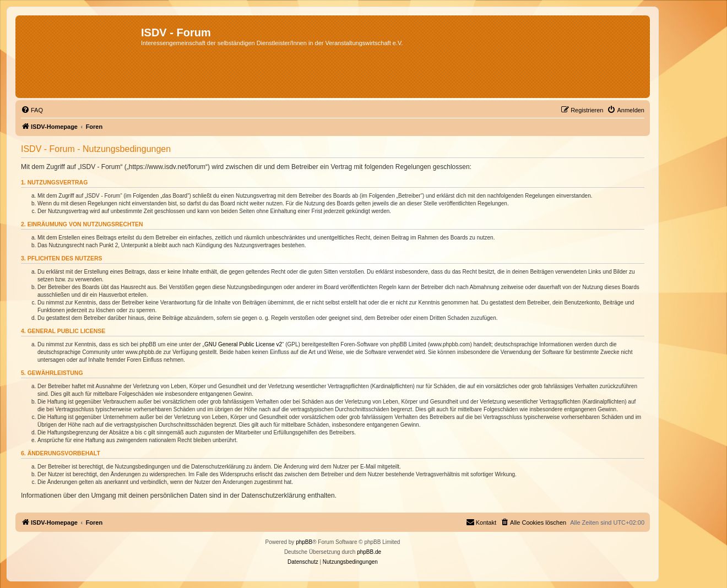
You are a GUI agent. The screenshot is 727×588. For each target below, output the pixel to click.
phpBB (304, 542)
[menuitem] (32, 110)
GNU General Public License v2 (243, 344)
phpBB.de (369, 552)
